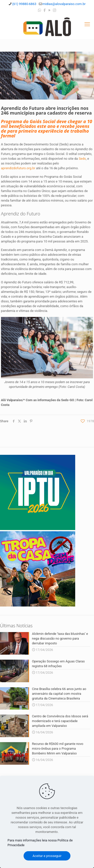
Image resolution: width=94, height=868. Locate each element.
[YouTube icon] (50, 10)
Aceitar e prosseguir (47, 856)
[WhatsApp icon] (39, 10)
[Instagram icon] (55, 10)
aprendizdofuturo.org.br (18, 168)
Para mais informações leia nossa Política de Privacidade (40, 843)
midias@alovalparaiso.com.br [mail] (64, 4)
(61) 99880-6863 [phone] (24, 4)
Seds (82, 159)
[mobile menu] (87, 24)
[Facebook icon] (44, 10)
